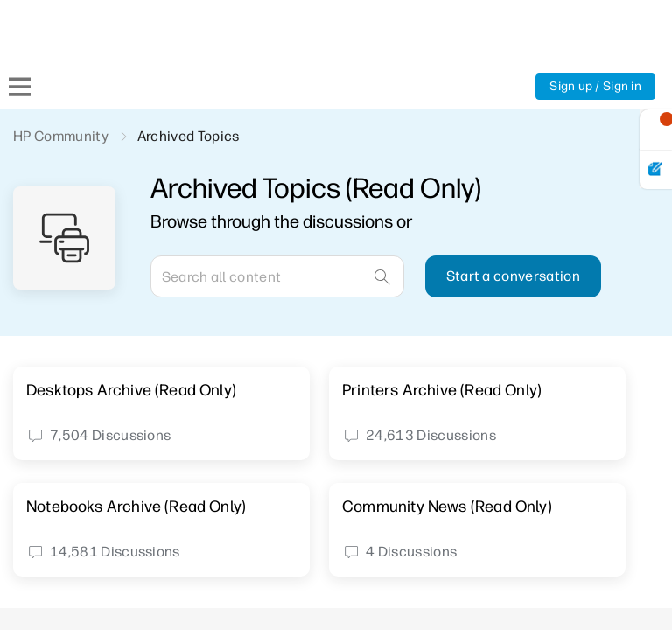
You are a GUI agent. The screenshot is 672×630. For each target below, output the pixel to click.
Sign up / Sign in (595, 86)
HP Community (61, 136)
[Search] (277, 276)
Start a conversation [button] (513, 276)
